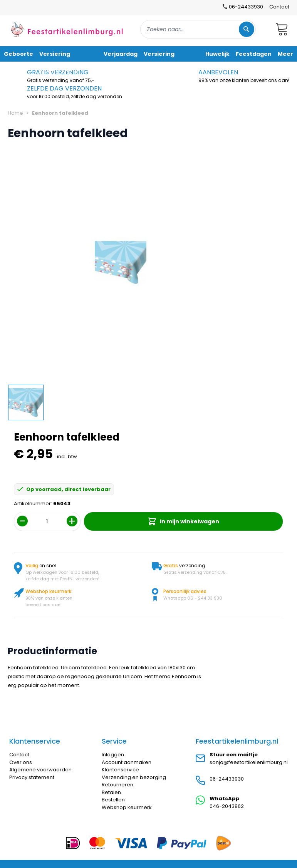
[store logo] (67, 29)
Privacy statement (32, 777)
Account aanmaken (127, 762)
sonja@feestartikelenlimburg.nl (249, 762)
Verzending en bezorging (134, 777)
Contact (279, 7)
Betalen (111, 792)
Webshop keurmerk (127, 807)
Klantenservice (120, 770)
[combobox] (198, 29)
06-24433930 (227, 779)
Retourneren (117, 785)
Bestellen (113, 800)
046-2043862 (227, 806)
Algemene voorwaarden (40, 770)
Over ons (21, 762)
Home (15, 113)
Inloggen (113, 755)
